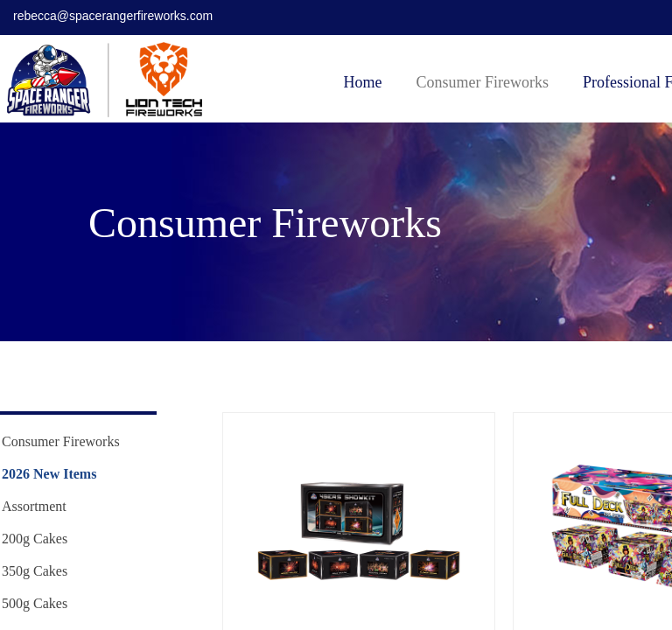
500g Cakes (35, 603)
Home (363, 82)
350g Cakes (35, 571)
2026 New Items (49, 474)
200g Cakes (35, 539)
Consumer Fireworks (483, 82)
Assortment (34, 506)
